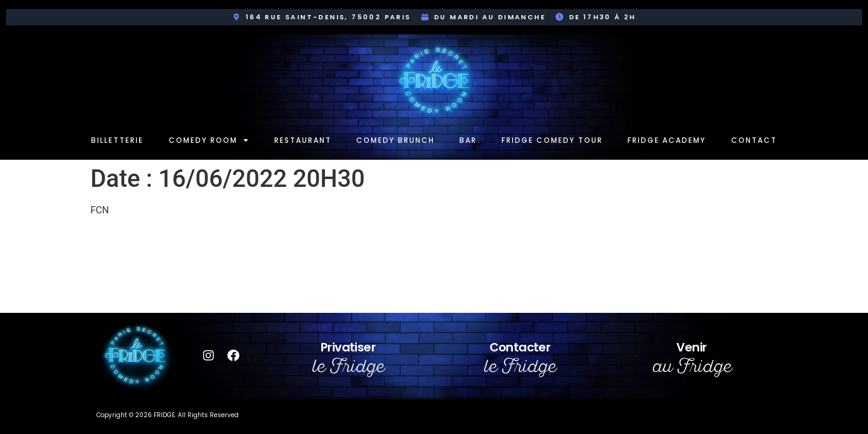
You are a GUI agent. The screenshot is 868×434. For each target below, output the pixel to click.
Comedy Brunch (395, 140)
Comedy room (209, 140)
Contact (754, 140)
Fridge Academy (667, 140)
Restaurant (303, 140)
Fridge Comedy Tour (552, 140)
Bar (468, 140)
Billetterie (117, 140)
